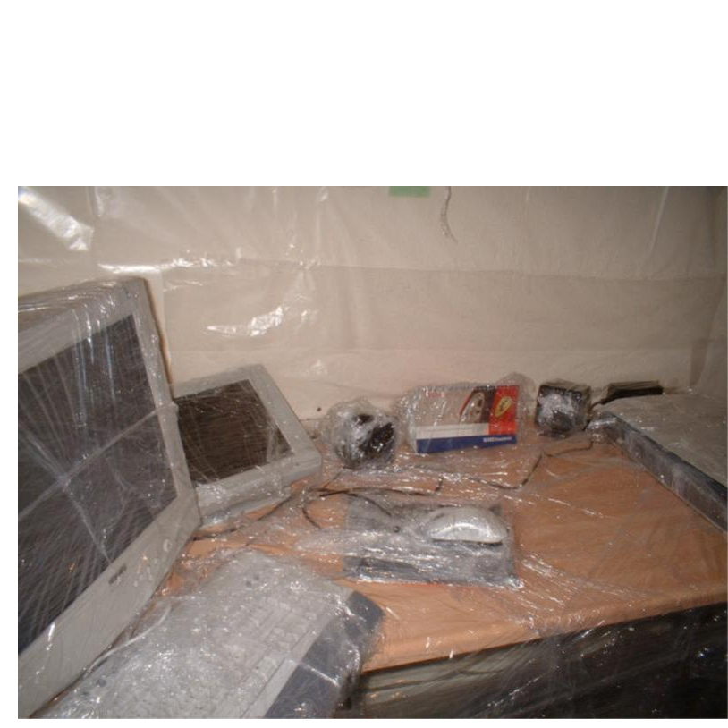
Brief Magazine (364, 85)
